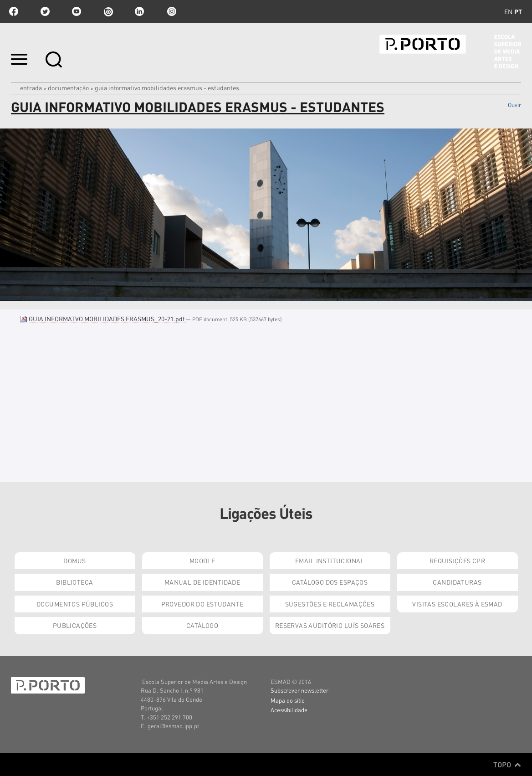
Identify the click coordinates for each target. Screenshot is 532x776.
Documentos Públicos (75, 604)
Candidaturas (457, 582)
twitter (45, 11)
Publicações (75, 625)
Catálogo (202, 625)
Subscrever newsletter (299, 690)
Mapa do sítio (288, 700)
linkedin (139, 11)
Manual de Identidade (202, 582)
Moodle (202, 560)
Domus (74, 560)
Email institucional (330, 560)
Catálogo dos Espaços (330, 582)
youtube (77, 11)
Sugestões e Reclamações (330, 604)
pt (518, 11)
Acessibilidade (289, 710)
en (508, 11)
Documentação (68, 87)
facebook (14, 11)
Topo (507, 765)
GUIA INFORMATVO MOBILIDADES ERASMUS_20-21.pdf (103, 319)
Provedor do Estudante (202, 604)
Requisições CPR (457, 560)
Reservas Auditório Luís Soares (330, 625)
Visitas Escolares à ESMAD (457, 604)
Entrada (31, 87)
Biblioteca (74, 582)
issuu (108, 11)
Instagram (171, 11)
